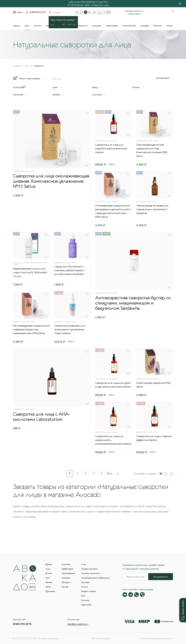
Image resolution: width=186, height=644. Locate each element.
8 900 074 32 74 (38, 12)
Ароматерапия (129, 26)
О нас (84, 564)
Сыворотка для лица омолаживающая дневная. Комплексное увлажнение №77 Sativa (51, 181)
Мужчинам (82, 26)
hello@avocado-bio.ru (134, 11)
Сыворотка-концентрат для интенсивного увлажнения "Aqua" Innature (70, 329)
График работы (134, 14)
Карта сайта (86, 605)
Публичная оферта (101, 638)
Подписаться (160, 577)
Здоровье (145, 26)
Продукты (158, 26)
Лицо (27, 26)
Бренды (17, 26)
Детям (48, 587)
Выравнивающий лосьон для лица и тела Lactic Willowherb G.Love (30, 272)
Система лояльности (91, 573)
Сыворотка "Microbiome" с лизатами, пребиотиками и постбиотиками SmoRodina (69, 270)
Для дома (97, 26)
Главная (16, 66)
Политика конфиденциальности (157, 638)
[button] (183, 610)
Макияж (49, 582)
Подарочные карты (89, 569)
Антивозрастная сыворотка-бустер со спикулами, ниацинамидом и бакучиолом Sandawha (133, 303)
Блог (83, 596)
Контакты (85, 600)
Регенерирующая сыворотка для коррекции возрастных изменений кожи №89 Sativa (31, 329)
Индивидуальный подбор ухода (95, 578)
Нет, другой (69, 24)
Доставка (85, 582)
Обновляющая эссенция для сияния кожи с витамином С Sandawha (152, 209)
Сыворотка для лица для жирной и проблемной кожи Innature (111, 149)
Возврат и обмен (88, 591)
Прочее (170, 26)
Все (110, 473)
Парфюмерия (112, 26)
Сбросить (57, 78)
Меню (18, 12)
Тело (48, 26)
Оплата (84, 587)
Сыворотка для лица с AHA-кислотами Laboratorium (41, 417)
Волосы (38, 26)
